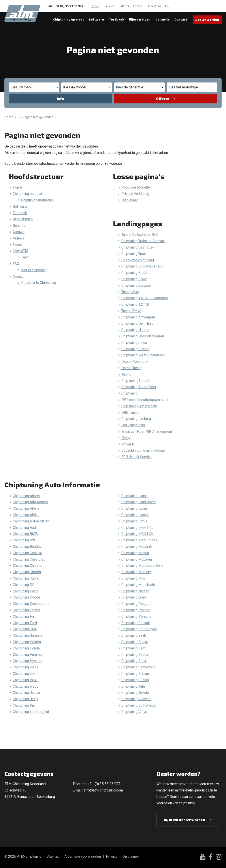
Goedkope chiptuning (138, 260)
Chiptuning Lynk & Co (137, 528)
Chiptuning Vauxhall (136, 699)
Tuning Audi (130, 292)
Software (96, 19)
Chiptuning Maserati (137, 547)
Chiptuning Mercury (136, 572)
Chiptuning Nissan (135, 591)
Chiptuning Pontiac (136, 610)
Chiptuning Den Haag (137, 323)
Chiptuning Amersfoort (139, 387)
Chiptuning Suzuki (135, 680)
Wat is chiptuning (34, 270)
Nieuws (109, 6)
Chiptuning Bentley (27, 547)
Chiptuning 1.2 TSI (135, 304)
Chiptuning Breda (134, 273)
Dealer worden (207, 20)
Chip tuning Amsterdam (139, 406)
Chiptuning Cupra (26, 578)
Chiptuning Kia (24, 705)
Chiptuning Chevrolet (29, 559)
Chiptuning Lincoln (135, 515)
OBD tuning (130, 412)
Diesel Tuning (132, 368)
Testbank (117, 19)
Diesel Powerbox (135, 362)
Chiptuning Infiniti (26, 674)
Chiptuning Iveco (26, 686)
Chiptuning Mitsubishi (138, 585)
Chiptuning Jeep (25, 699)
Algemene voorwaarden (83, 856)
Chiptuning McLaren (137, 559)
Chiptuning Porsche (136, 616)
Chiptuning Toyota (135, 693)
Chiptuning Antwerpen (138, 317)
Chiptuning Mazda (135, 553)
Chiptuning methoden (37, 200)
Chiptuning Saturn (135, 642)
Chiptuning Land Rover (139, 502)
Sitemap (53, 856)
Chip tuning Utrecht (136, 381)
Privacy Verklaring (135, 194)
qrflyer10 (128, 444)
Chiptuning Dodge (26, 597)
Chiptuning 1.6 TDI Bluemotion (145, 298)
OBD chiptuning (133, 425)
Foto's (138, 6)
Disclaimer (130, 200)
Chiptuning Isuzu (26, 680)
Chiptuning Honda (26, 648)
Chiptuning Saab (134, 635)
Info (60, 98)
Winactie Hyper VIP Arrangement (147, 431)
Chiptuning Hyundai (27, 661)
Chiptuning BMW (134, 279)
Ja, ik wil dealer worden (184, 820)
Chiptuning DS (24, 585)
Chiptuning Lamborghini (31, 712)
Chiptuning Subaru (135, 674)
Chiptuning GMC (25, 629)
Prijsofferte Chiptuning (39, 283)
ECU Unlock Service (137, 457)
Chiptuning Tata (133, 686)
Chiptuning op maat (69, 19)
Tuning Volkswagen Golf (140, 235)
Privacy (112, 856)
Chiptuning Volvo (134, 712)
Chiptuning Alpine (26, 515)
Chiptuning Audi (25, 528)
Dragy (126, 438)
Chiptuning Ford (25, 623)
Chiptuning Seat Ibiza (138, 247)
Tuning (126, 374)
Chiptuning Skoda (135, 655)
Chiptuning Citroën (27, 572)
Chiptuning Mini (133, 578)
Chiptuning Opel (134, 597)
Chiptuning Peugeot (137, 604)
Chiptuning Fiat (24, 616)
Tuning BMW (131, 311)
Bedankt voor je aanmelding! (143, 450)
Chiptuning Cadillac (27, 553)
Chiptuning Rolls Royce (139, 629)
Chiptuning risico (134, 343)
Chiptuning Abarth (26, 496)
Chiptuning (129, 393)
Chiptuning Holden (27, 642)
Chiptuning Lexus (135, 508)
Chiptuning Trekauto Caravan (143, 241)
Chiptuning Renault (136, 623)
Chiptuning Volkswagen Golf (143, 266)
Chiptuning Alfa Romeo (30, 502)
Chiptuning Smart (134, 661)
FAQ (168, 6)
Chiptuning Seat (133, 648)
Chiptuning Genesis (28, 635)
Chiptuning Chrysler (28, 566)
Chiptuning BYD (25, 540)
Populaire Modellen (137, 187)
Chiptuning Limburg (136, 419)
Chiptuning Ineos (26, 667)
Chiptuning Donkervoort (31, 604)
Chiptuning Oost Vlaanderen (143, 336)
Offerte (163, 98)
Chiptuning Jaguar (26, 693)
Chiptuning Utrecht (135, 349)
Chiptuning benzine (136, 285)
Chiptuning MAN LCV (137, 534)
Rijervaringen (140, 19)
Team (25, 257)
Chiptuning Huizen (135, 330)
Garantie (162, 19)
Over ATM (154, 6)
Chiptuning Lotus (134, 521)
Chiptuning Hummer (28, 655)
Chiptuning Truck (134, 254)
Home (95, 6)
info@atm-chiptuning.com (103, 790)
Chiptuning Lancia (135, 496)
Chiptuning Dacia (26, 591)
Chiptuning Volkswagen (139, 705)
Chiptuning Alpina (26, 508)
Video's (124, 6)
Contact (181, 19)
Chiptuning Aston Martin (31, 521)
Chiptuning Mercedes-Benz (142, 566)
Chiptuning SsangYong (138, 667)
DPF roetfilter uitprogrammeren (145, 400)
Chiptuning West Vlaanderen (143, 355)
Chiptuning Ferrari (26, 610)
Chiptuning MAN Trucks (139, 540)
